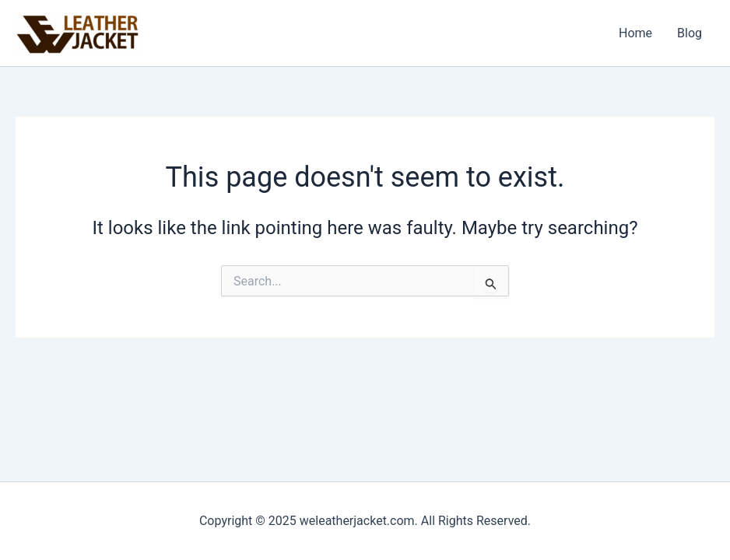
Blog (690, 33)
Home (635, 33)
